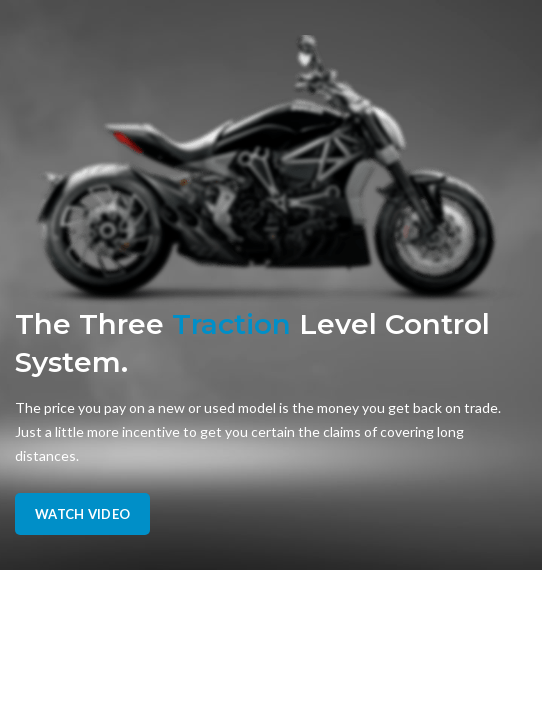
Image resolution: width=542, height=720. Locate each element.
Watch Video (82, 514)
